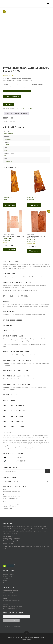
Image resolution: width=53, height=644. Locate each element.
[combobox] (26, 481)
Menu (48, 3)
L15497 (6, 150)
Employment (7, 583)
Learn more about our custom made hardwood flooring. (21, 290)
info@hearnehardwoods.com (12, 492)
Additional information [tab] (21, 114)
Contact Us (6, 578)
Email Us (19, 457)
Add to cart (9, 104)
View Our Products (9, 574)
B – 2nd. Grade (7, 139)
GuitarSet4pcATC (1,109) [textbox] (26, 481)
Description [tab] (9, 114)
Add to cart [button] (9, 245)
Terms (5, 581)
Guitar (21, 109)
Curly (5, 156)
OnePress (37, 637)
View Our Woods (8, 576)
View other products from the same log (17, 91)
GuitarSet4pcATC (28, 109)
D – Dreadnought (8, 161)
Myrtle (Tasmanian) (8, 134)
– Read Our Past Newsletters (12, 627)
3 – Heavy (6, 145)
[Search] (48, 471)
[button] (12, 97)
